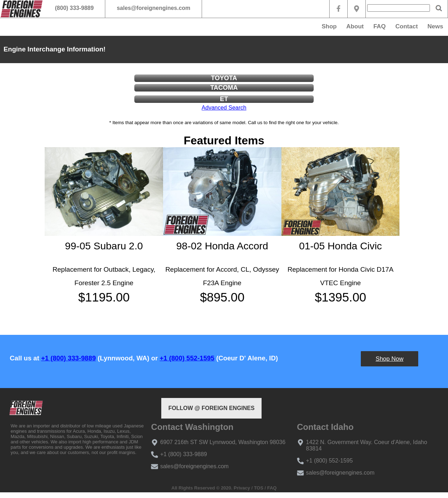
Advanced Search (224, 108)
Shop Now (390, 359)
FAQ (379, 26)
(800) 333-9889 (74, 8)
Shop (329, 26)
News (435, 26)
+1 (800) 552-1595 (187, 358)
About (355, 26)
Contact (407, 26)
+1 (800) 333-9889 (68, 358)
